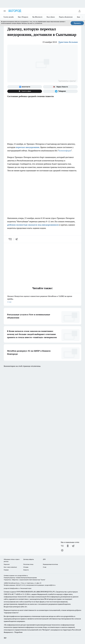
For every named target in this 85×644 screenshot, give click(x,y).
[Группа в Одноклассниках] (68, 546)
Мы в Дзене (51, 17)
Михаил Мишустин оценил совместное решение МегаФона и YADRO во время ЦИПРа (42, 299)
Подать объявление (66, 17)
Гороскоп (7, 564)
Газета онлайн (9, 17)
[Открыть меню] (5, 11)
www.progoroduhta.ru (21, 575)
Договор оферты (29, 559)
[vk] (10, 239)
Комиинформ (65, 151)
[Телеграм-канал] (60, 91)
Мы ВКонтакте (37, 17)
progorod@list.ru (50, 585)
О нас (45, 567)
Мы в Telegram (23, 17)
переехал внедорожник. (28, 147)
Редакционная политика (50, 564)
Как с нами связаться (10, 567)
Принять (77, 23)
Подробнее (18, 632)
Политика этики (28, 564)
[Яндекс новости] (60, 87)
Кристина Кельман (68, 42)
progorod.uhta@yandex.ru (12, 588)
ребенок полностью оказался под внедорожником (33, 225)
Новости (26, 570)
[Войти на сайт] (79, 11)
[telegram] (17, 239)
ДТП (44, 559)
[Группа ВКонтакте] (25, 87)
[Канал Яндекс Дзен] (25, 91)
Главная (6, 570)
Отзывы (26, 567)
